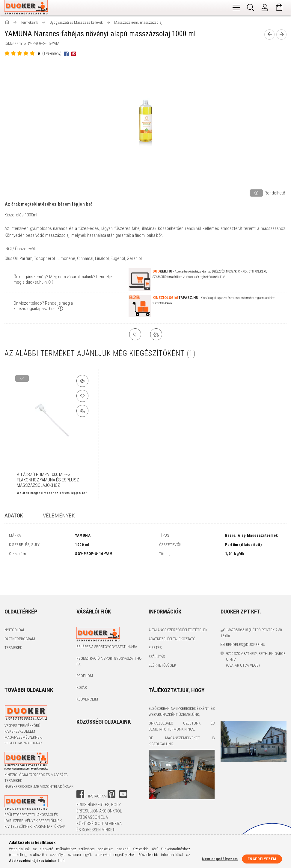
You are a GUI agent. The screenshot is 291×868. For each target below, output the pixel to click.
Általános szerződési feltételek (178, 606)
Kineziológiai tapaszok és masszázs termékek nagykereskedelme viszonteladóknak (39, 756)
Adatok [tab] (14, 515)
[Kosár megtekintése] (279, 8)
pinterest (111, 770)
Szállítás (157, 632)
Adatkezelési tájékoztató (172, 614)
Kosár (82, 663)
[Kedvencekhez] (82, 396)
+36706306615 (237, 606)
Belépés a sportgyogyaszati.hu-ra (107, 622)
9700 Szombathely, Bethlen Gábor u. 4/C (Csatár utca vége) (256, 635)
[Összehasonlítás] (82, 411)
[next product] (281, 35)
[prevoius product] (269, 35)
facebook (80, 770)
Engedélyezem (262, 859)
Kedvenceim (87, 675)
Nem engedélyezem (220, 859)
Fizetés (155, 623)
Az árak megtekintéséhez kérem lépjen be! (49, 204)
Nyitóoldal (15, 606)
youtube (123, 770)
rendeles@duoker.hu (246, 620)
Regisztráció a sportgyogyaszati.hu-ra (109, 637)
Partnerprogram (20, 614)
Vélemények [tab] (59, 515)
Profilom (85, 651)
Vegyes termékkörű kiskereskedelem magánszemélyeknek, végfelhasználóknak (24, 710)
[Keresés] (251, 8)
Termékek (13, 623)
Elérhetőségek (162, 641)
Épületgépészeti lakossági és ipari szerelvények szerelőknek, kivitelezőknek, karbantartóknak (35, 796)
